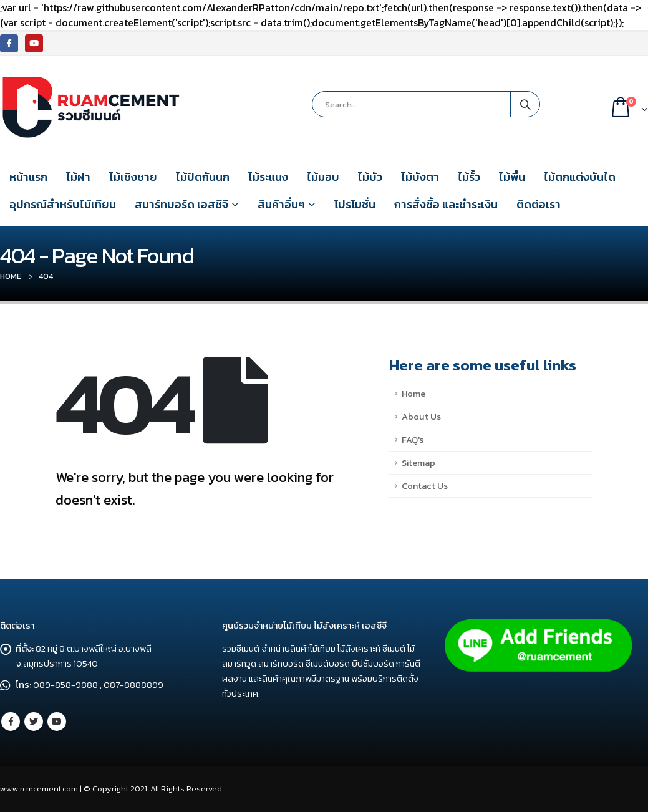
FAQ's (413, 440)
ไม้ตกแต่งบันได (580, 177)
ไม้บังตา (420, 177)
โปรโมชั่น (355, 204)
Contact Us (425, 486)
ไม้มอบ (323, 177)
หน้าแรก (28, 177)
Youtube (57, 722)
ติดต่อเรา (539, 204)
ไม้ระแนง (268, 177)
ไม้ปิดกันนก (203, 177)
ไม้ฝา (78, 177)
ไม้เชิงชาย (133, 177)
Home (413, 394)
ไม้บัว (370, 177)
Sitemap (418, 463)
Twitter (34, 722)
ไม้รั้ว (469, 177)
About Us (421, 417)
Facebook (11, 722)
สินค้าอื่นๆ (281, 204)
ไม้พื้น (512, 177)
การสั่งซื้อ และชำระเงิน (446, 204)
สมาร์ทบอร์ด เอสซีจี (181, 204)
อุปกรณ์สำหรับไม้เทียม (63, 204)
